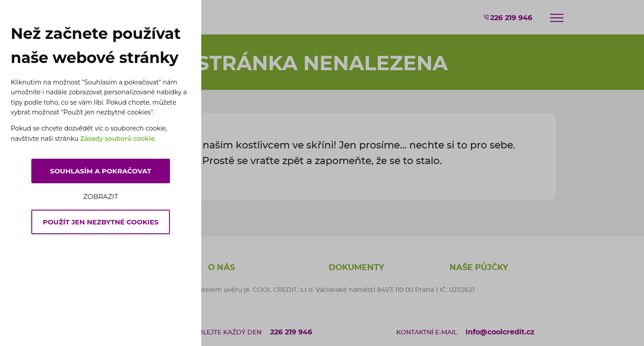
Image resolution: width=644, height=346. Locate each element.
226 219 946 (508, 17)
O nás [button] (221, 268)
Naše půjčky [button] (479, 268)
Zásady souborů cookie (117, 139)
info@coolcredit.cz (500, 332)
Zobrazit (101, 196)
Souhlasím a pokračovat (101, 171)
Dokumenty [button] (356, 268)
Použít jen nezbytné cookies (101, 222)
